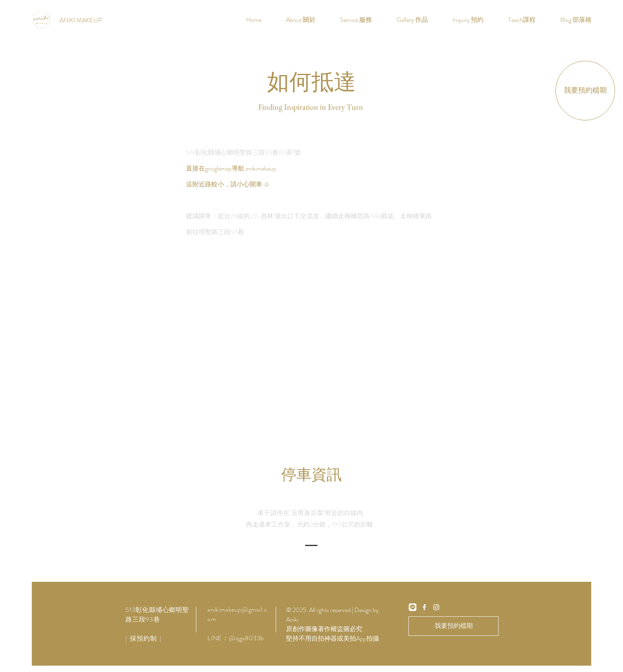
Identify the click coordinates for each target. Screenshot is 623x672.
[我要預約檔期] (585, 91)
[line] (412, 607)
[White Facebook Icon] (424, 607)
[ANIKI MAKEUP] (81, 20)
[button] (356, 20)
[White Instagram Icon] (436, 607)
